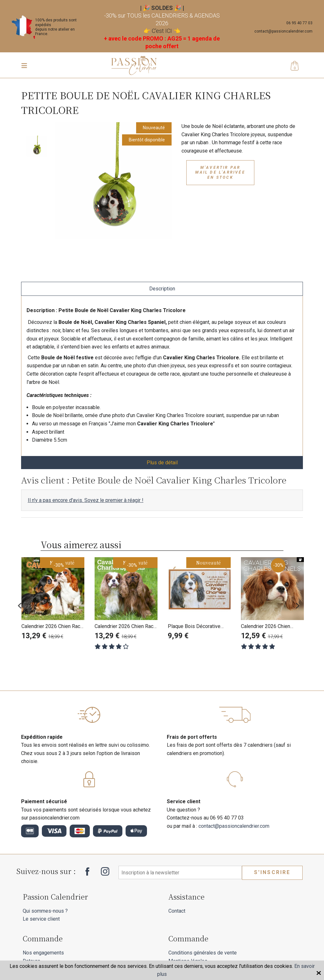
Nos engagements (43, 953)
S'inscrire (272, 872)
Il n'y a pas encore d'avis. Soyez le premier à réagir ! (86, 500)
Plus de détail (162, 463)
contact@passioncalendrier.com (283, 31)
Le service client (41, 919)
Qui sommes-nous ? (45, 911)
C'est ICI (162, 31)
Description (162, 289)
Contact (177, 911)
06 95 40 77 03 (299, 23)
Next (300, 606)
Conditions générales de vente (203, 953)
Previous (24, 606)
